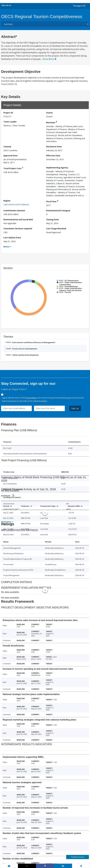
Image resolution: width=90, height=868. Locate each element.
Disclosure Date (54, 147)
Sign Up (75, 408)
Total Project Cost (13, 168)
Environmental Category (58, 210)
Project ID (8, 113)
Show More (49, 59)
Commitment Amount (14, 210)
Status (49, 113)
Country (7, 147)
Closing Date (52, 219)
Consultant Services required (18, 229)
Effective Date (53, 156)
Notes (6, 247)
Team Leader (10, 122)
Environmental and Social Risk (18, 219)
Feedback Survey (78, 857)
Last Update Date (12, 238)
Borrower (52, 122)
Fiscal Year (52, 201)
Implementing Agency (57, 168)
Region (7, 201)
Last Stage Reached (56, 229)
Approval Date (10, 156)
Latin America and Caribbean (16, 204)
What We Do (7, 5)
